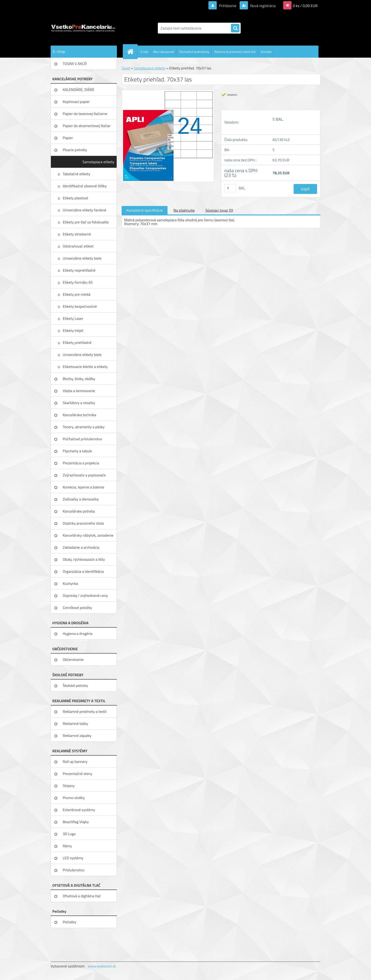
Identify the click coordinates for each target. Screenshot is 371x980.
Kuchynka (70, 583)
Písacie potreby (75, 150)
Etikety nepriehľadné (79, 270)
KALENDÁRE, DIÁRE (79, 90)
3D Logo (69, 834)
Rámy (67, 846)
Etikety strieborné (77, 234)
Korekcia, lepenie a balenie (84, 487)
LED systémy (73, 858)
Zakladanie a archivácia (81, 547)
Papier (68, 138)
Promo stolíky (74, 798)
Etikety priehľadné (77, 342)
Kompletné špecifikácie (145, 210)
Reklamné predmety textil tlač (235, 52)
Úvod (126, 68)
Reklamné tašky (75, 723)
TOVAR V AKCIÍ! (75, 64)
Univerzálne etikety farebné (85, 210)
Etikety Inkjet (73, 330)
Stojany (69, 786)
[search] (235, 28)
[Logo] (83, 28)
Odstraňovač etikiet (79, 246)
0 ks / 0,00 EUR (305, 6)
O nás (144, 52)
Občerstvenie (73, 659)
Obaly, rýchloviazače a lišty (84, 559)
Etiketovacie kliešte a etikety (86, 367)
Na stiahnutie (184, 210)
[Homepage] (132, 51)
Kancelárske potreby (79, 511)
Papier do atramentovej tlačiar (87, 126)
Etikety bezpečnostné (80, 306)
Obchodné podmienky (194, 52)
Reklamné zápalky (77, 736)
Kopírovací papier (76, 102)
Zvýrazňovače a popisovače (84, 475)
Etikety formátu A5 (78, 282)
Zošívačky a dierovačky (81, 499)
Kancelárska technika (79, 415)
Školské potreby (75, 685)
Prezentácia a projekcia (81, 463)
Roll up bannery (75, 762)
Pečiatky (69, 922)
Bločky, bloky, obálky (79, 379)
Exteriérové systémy (79, 810)
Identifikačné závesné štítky (85, 186)
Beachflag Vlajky (76, 822)
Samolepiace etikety (98, 162)
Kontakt (266, 52)
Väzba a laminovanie (79, 391)
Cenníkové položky (77, 608)
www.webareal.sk (102, 966)
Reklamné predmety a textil (85, 711)
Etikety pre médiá (77, 294)
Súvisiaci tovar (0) (219, 210)
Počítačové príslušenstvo (82, 439)
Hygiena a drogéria (78, 633)
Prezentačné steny (77, 774)
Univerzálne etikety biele (82, 258)
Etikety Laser (73, 318)
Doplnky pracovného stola (83, 523)
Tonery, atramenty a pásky (84, 427)
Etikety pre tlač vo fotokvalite (86, 222)
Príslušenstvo (73, 870)
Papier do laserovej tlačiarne (85, 114)
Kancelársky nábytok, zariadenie (88, 535)
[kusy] (230, 188)
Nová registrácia (263, 6)
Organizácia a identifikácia (83, 571)
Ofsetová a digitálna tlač (82, 896)
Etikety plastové (76, 198)
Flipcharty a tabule (77, 451)
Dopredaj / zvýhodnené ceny (85, 595)
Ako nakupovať (163, 52)
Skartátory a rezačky (79, 403)
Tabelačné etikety (77, 174)
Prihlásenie (228, 6)
